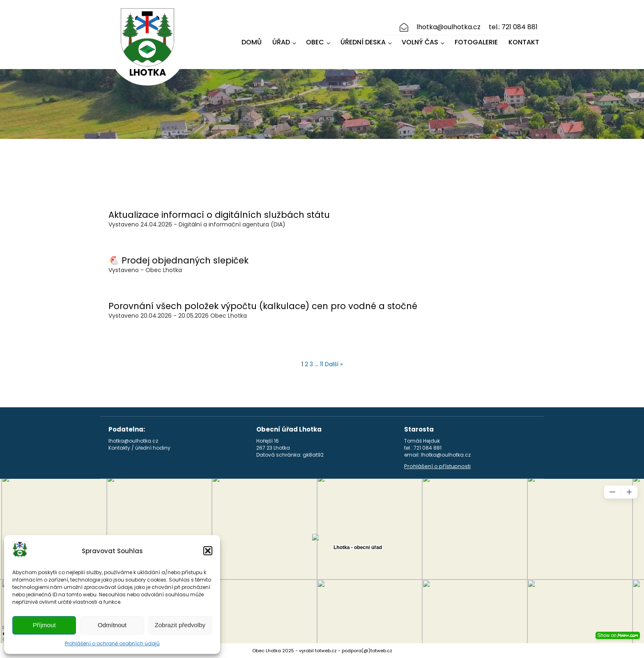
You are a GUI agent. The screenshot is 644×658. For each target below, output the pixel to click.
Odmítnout (112, 625)
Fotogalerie (476, 42)
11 (322, 364)
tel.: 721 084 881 (513, 27)
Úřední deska (363, 42)
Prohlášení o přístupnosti (437, 466)
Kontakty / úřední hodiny (139, 448)
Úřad (281, 42)
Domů (252, 42)
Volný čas (420, 42)
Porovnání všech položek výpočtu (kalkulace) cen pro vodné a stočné (263, 306)
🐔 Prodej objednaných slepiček (178, 260)
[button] (208, 551)
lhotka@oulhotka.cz (448, 27)
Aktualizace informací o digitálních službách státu (219, 215)
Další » (334, 364)
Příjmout (44, 625)
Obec (315, 42)
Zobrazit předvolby (180, 625)
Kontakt (524, 42)
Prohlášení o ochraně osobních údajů (112, 643)
